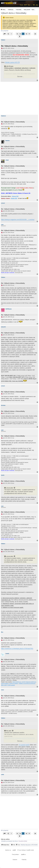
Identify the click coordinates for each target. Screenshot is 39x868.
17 (29, 34)
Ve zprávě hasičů (24, 745)
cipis (2, 225)
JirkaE (7, 160)
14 (20, 34)
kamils (3, 475)
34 (35, 34)
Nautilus (8, 141)
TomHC (7, 654)
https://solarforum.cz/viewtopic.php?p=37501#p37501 (17, 648)
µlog (37, 5)
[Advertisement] (19, 98)
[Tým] (18, 845)
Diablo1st (3, 116)
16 (26, 34)
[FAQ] (13, 845)
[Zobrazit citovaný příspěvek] (15, 488)
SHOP (25, 5)
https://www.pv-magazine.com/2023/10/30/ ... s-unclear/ (18, 220)
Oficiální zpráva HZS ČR (12, 62)
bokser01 (3, 327)
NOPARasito (9, 309)
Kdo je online (5, 839)
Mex (2, 632)
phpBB (14, 850)
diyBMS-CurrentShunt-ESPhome (27, 683)
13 (17, 34)
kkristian (3, 405)
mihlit (3, 775)
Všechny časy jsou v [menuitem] (29, 845)
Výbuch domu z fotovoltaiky (14, 13)
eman (2, 690)
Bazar (29, 5)
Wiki (34, 5)
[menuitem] (18, 10)
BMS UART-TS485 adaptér (8, 685)
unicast (3, 203)
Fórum (21, 5)
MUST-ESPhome (17, 682)
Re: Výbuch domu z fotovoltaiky (15, 46)
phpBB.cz (23, 855)
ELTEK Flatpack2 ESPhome (29, 682)
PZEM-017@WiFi (14, 683)
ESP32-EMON (5, 683)
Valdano (3, 40)
